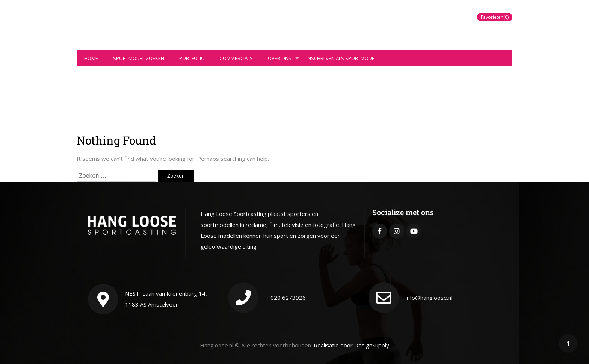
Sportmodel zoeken (139, 58)
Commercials (236, 58)
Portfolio (192, 58)
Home (91, 58)
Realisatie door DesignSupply (351, 345)
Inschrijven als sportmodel (342, 58)
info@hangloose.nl (429, 298)
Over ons (283, 61)
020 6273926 (288, 298)
